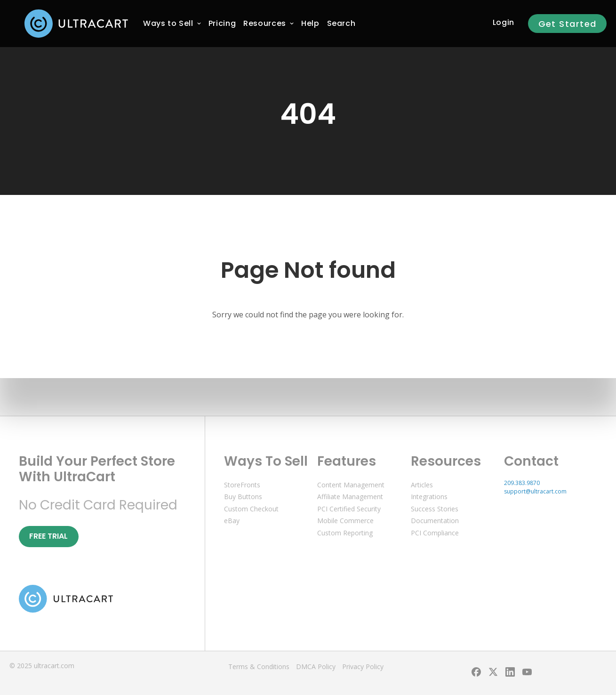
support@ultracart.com (535, 491)
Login (504, 22)
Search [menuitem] (341, 23)
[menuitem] (168, 24)
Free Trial (48, 536)
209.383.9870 (522, 483)
